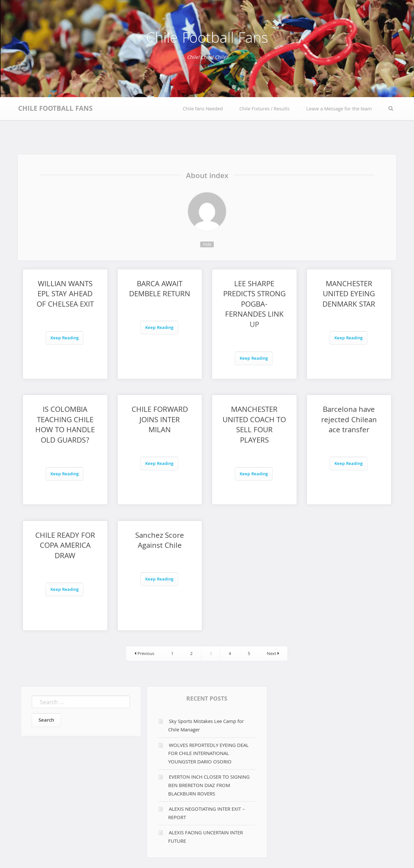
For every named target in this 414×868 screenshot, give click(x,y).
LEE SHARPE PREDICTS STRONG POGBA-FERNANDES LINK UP (254, 305)
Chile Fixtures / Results (264, 109)
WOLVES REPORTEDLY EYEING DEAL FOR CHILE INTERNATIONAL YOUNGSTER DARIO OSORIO (208, 754)
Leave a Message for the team (339, 109)
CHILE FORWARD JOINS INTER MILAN (160, 421)
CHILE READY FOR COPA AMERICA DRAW (65, 547)
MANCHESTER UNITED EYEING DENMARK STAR (349, 295)
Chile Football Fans (207, 40)
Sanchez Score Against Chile (160, 541)
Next (273, 654)
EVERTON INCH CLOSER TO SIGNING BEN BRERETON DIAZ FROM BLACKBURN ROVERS (209, 786)
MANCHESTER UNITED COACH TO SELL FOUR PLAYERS (254, 426)
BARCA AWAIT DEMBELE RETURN (160, 290)
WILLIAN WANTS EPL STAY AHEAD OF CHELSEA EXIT (65, 295)
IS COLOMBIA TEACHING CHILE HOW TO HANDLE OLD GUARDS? (65, 426)
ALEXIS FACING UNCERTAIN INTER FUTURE (206, 838)
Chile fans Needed (203, 109)
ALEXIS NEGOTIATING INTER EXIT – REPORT (207, 814)
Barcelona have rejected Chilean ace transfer (349, 421)
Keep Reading (65, 338)
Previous (144, 654)
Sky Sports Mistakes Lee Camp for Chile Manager (206, 726)
